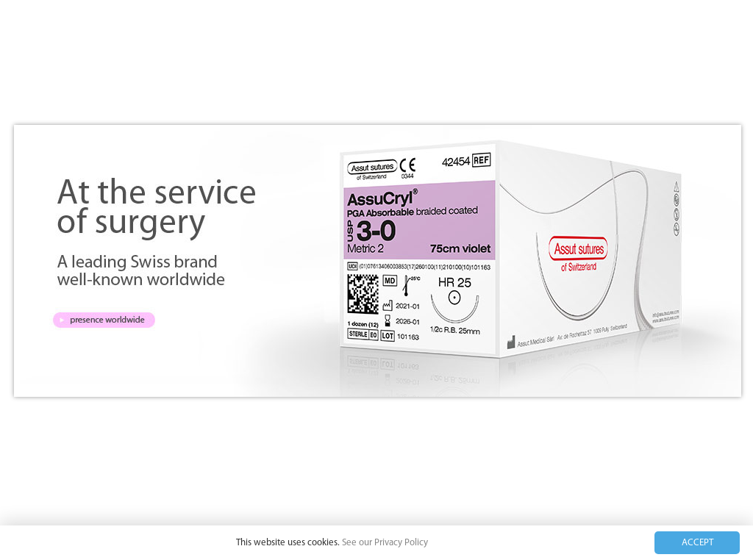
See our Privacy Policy (385, 543)
